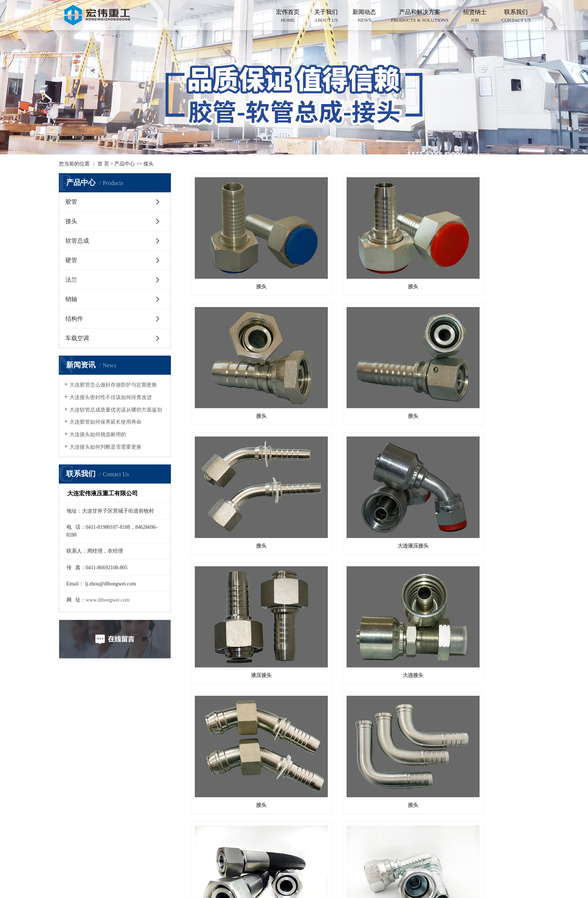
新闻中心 (114, 776)
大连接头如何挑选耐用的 (98, 434)
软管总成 (77, 241)
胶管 (71, 202)
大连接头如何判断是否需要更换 (105, 447)
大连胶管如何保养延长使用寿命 (105, 422)
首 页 (103, 164)
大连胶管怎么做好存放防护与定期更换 (113, 385)
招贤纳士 (475, 16)
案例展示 (114, 758)
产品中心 (125, 164)
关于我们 (326, 16)
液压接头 (244, 465)
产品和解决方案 (420, 16)
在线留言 (114, 794)
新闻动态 (364, 16)
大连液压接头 (476, 362)
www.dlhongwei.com (108, 600)
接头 (148, 164)
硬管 (71, 260)
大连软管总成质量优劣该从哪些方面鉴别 (116, 410)
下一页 (473, 596)
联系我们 (516, 16)
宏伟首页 (288, 16)
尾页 (495, 596)
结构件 (74, 319)
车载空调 (77, 338)
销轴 (71, 299)
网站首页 (114, 705)
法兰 (71, 280)
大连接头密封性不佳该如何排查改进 (111, 397)
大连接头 (360, 465)
